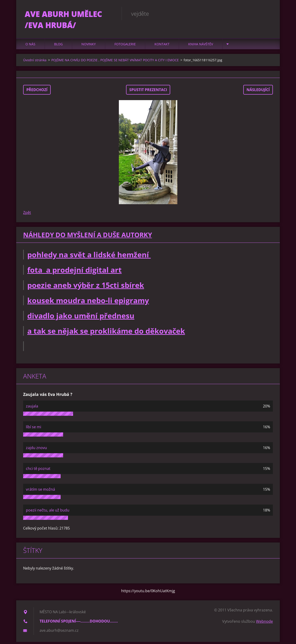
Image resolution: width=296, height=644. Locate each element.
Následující (258, 92)
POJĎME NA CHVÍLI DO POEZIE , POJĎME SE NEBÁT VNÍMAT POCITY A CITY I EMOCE (115, 62)
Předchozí (37, 92)
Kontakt (162, 46)
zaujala (32, 408)
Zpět (27, 215)
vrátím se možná (40, 491)
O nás (30, 46)
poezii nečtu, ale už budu (48, 512)
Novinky (89, 46)
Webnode (264, 623)
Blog (58, 46)
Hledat (268, 13)
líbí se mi (34, 429)
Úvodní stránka (35, 62)
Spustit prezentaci (148, 92)
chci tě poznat (38, 471)
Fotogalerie (125, 46)
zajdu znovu (36, 450)
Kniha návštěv (201, 46)
